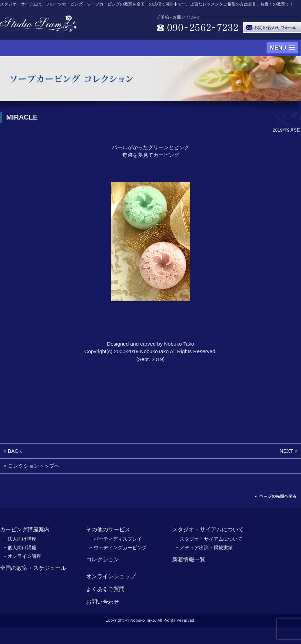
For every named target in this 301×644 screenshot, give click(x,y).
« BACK (13, 451)
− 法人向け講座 (20, 539)
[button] (282, 48)
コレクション (103, 559)
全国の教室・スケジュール (33, 568)
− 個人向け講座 (20, 548)
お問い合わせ (103, 602)
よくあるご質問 (105, 589)
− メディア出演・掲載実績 (204, 548)
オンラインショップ (111, 576)
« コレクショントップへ (32, 466)
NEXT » (289, 451)
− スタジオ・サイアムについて (209, 539)
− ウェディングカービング (118, 548)
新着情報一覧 (189, 559)
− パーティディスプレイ (116, 539)
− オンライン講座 (22, 556)
